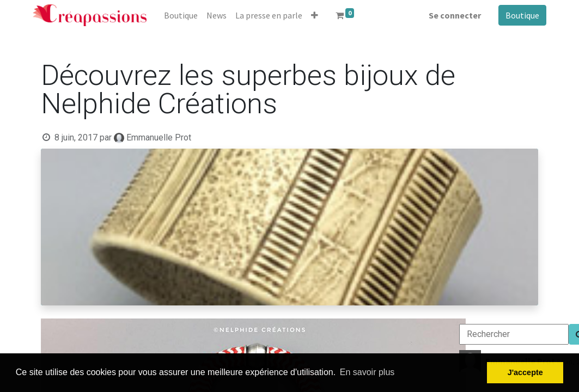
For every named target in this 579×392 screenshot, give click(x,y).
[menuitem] (181, 15)
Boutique (522, 15)
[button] (315, 15)
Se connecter (455, 15)
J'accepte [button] (525, 372)
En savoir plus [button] (367, 372)
